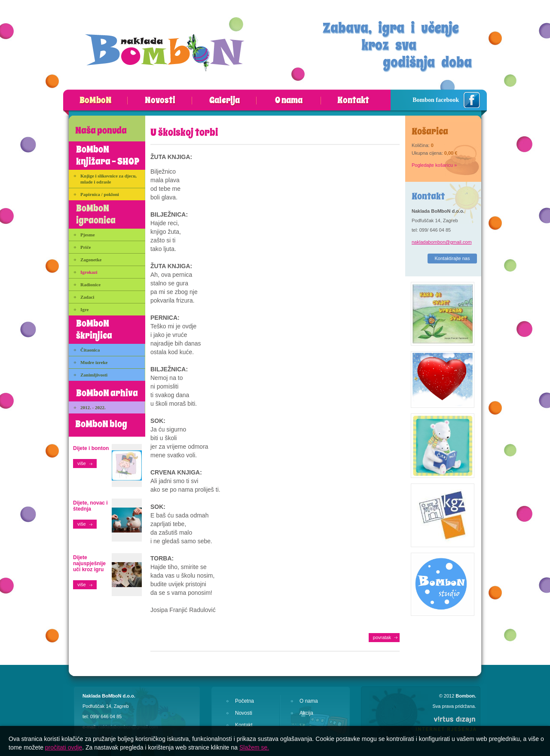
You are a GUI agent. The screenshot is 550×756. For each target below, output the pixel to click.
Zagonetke (91, 260)
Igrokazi (89, 272)
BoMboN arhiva (107, 393)
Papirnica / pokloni (100, 194)
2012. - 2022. (93, 407)
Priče (86, 247)
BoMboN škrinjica (94, 330)
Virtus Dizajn (446, 723)
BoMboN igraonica (96, 214)
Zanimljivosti (94, 375)
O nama (289, 101)
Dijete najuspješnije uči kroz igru (89, 563)
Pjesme (88, 235)
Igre (84, 309)
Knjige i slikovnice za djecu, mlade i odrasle (108, 179)
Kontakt (353, 101)
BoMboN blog (101, 424)
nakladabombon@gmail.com (442, 242)
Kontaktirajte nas (452, 258)
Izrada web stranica (0, 714)
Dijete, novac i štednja (90, 506)
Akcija (306, 713)
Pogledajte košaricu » (434, 165)
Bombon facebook (436, 100)
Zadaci (87, 297)
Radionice (90, 285)
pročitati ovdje (64, 747)
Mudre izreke (94, 362)
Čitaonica (90, 350)
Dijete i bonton (91, 448)
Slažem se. (254, 747)
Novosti (160, 101)
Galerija (225, 101)
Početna (244, 701)
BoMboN (96, 101)
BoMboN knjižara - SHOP (108, 156)
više (82, 463)
